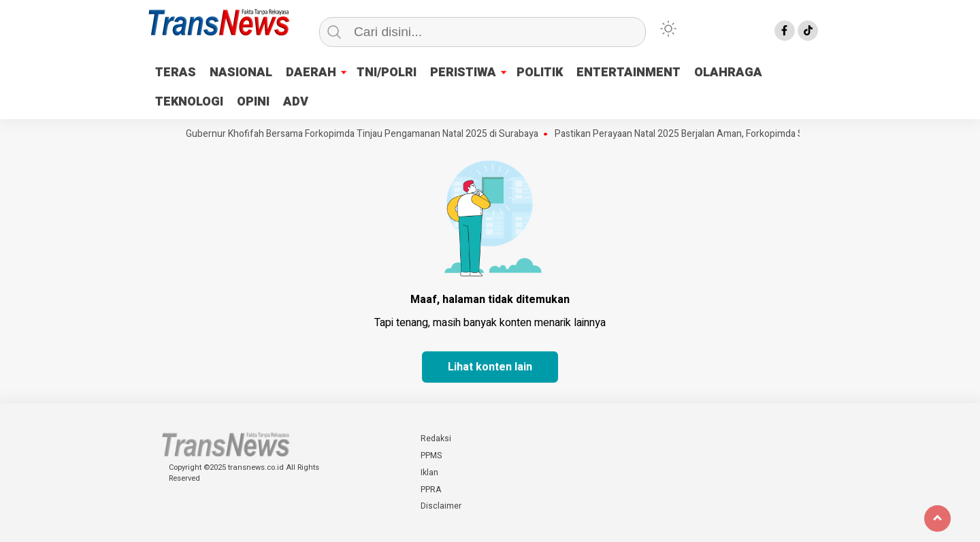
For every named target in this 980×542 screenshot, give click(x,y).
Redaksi (436, 439)
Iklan (429, 473)
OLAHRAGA (728, 73)
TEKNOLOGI (189, 102)
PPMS (431, 456)
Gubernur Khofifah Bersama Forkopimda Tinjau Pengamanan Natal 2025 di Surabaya (365, 134)
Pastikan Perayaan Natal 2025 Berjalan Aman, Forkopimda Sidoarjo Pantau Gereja (727, 134)
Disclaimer (441, 506)
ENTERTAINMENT (628, 73)
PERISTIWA (463, 73)
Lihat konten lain (490, 367)
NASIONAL (241, 73)
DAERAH (311, 73)
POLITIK (540, 73)
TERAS (176, 73)
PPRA (431, 490)
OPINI (253, 102)
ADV (296, 102)
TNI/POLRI (387, 73)
